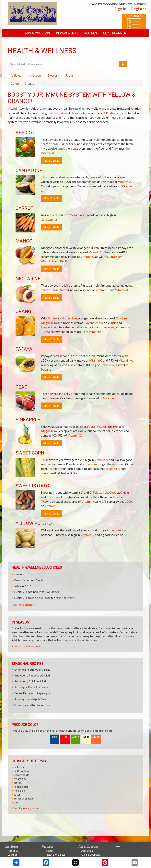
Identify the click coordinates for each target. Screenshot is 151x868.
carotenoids (22, 775)
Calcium (121, 318)
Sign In (120, 9)
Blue (55, 737)
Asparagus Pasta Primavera (31, 687)
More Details (51, 161)
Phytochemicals (117, 113)
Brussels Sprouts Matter (29, 580)
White (86, 737)
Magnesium (49, 323)
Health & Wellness (55, 855)
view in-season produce (26, 646)
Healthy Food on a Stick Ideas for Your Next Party (45, 598)
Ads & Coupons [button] (37, 33)
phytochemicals (24, 798)
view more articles (23, 605)
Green (75, 737)
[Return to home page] (33, 13)
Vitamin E (47, 261)
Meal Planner (115, 33)
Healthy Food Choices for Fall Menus (37, 592)
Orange (96, 737)
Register (139, 9)
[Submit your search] (123, 64)
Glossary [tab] (53, 75)
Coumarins (88, 327)
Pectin (64, 261)
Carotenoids (56, 113)
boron (18, 783)
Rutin (113, 323)
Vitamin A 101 (23, 586)
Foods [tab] (69, 75)
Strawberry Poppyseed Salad (32, 675)
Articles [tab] (16, 75)
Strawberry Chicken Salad (30, 681)
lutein (18, 794)
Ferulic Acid (112, 469)
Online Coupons (91, 855)
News (119, 846)
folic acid (20, 791)
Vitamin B (103, 426)
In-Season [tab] (34, 75)
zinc (17, 802)
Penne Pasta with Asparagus (32, 693)
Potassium (115, 257)
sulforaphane (22, 771)
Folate (52, 318)
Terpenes (108, 327)
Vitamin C (14, 108)
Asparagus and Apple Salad (31, 699)
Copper (114, 492)
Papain (46, 369)
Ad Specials (88, 851)
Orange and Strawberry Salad (32, 670)
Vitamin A (48, 153)
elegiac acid (21, 787)
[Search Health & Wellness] (64, 64)
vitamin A (20, 779)
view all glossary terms (25, 808)
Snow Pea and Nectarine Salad (33, 705)
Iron (73, 148)
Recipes (91, 33)
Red (65, 737)
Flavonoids (78, 113)
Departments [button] (67, 33)
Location (13, 855)
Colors (15, 83)
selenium (20, 767)
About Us (13, 851)
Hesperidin (48, 327)
